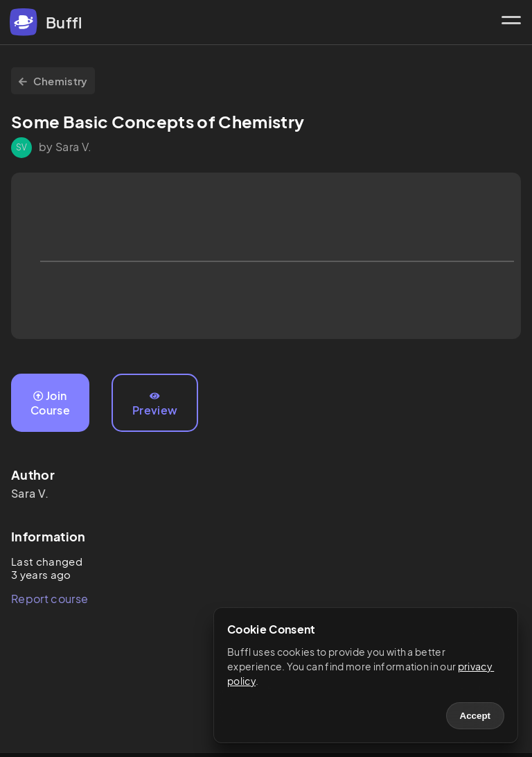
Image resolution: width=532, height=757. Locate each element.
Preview (155, 404)
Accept (475, 716)
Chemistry (53, 81)
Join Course (50, 403)
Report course (50, 599)
